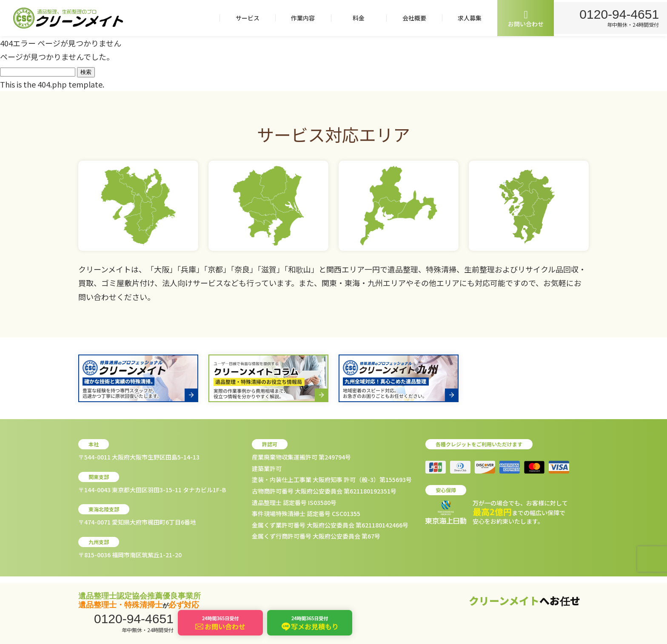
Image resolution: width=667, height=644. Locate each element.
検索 (86, 72)
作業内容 (300, 18)
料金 (356, 18)
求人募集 (467, 18)
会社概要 (411, 18)
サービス (244, 18)
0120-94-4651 (618, 13)
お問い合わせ (523, 18)
